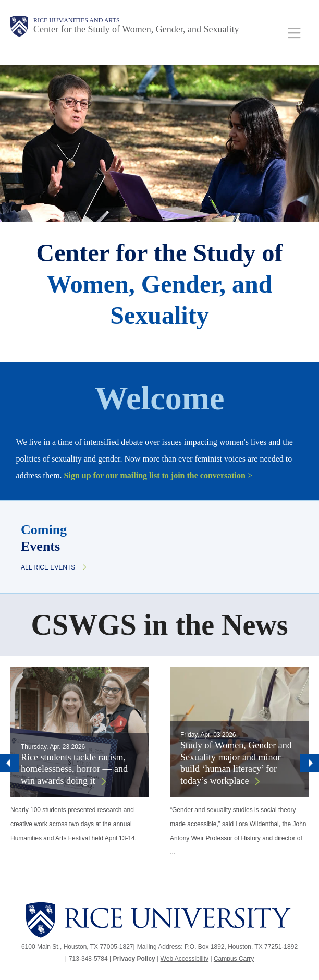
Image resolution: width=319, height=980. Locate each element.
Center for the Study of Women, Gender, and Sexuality (136, 29)
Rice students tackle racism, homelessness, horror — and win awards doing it (74, 769)
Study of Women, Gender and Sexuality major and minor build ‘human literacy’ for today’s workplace (236, 763)
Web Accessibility (185, 959)
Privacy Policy (134, 959)
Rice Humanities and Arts (77, 20)
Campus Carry (234, 959)
